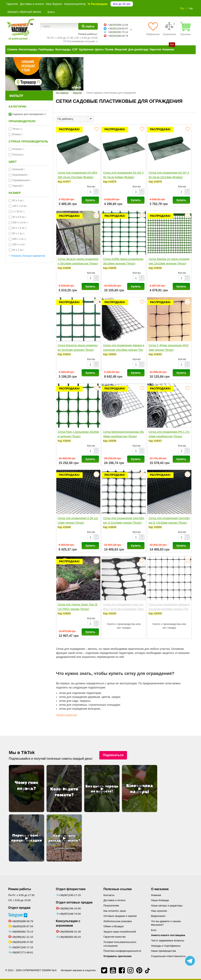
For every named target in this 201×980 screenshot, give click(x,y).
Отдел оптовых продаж (74, 902)
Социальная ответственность (169, 956)
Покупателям (111, 906)
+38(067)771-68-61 (22, 952)
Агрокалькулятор (75, 4)
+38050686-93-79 (118, 36)
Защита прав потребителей (120, 932)
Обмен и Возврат (114, 926)
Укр (191, 8)
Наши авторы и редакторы (167, 906)
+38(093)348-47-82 (22, 942)
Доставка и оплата (32, 4)
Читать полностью (67, 715)
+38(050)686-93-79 (22, 921)
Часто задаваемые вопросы (168, 940)
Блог (154, 930)
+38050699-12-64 (118, 25)
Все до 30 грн (122, 4)
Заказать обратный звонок (24, 12)
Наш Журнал (54, 4)
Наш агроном (159, 911)
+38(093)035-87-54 (22, 926)
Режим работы (20, 889)
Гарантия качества (114, 937)
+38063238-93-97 (118, 29)
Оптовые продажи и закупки (120, 916)
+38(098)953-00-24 (70, 937)
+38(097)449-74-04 (70, 914)
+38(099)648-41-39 (70, 932)
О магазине (160, 889)
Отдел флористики (71, 889)
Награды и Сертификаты (166, 946)
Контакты (109, 895)
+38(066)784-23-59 (70, 908)
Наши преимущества (164, 951)
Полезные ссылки (118, 889)
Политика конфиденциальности (122, 951)
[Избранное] (153, 29)
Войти (51, 12)
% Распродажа (98, 4)
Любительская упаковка (118, 921)
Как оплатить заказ (115, 911)
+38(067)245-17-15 (22, 947)
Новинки (156, 895)
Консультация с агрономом (68, 923)
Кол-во (91, 186)
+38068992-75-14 (118, 32)
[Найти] (88, 26)
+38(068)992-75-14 (22, 932)
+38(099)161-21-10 (22, 937)
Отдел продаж (19, 908)
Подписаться (113, 755)
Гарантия (12, 4)
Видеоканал (158, 916)
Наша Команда (160, 900)
